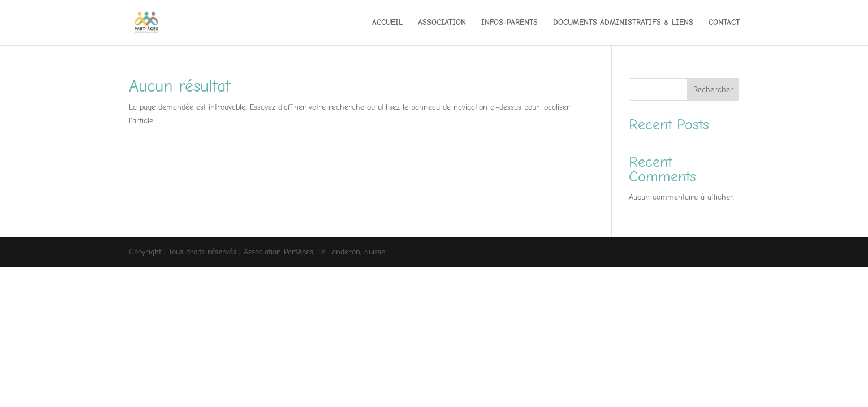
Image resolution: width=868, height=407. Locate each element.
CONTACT (724, 23)
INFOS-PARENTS (509, 23)
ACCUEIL (387, 23)
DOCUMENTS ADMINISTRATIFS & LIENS (623, 23)
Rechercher (713, 90)
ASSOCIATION (442, 23)
